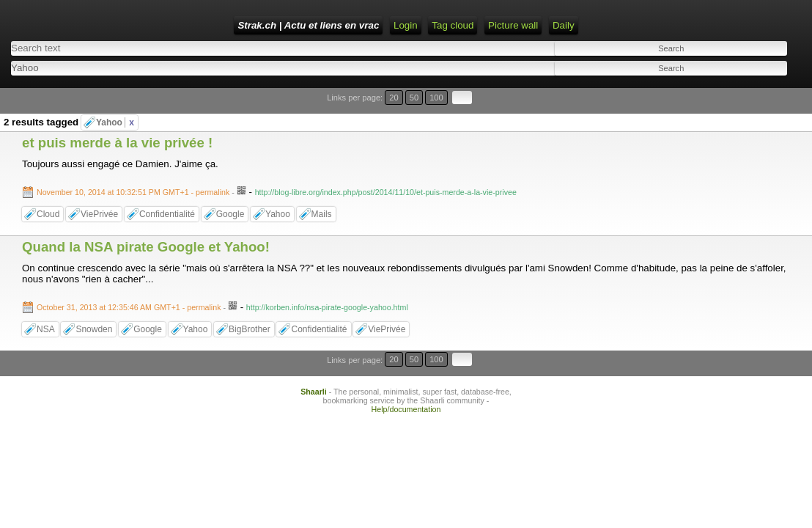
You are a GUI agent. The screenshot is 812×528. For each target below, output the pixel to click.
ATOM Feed (494, 25)
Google (230, 188)
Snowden (94, 304)
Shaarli (314, 347)
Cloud (48, 188)
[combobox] (400, 63)
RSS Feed (432, 25)
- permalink (134, 166)
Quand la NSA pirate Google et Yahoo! (146, 221)
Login (383, 25)
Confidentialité (167, 188)
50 (743, 90)
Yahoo (115, 97)
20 (730, 90)
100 (759, 90)
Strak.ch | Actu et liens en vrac (245, 25)
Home (344, 25)
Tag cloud (556, 25)
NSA (46, 304)
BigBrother (250, 304)
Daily (667, 25)
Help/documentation (406, 364)
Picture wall (616, 25)
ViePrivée (99, 188)
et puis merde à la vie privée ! (117, 117)
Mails (322, 188)
